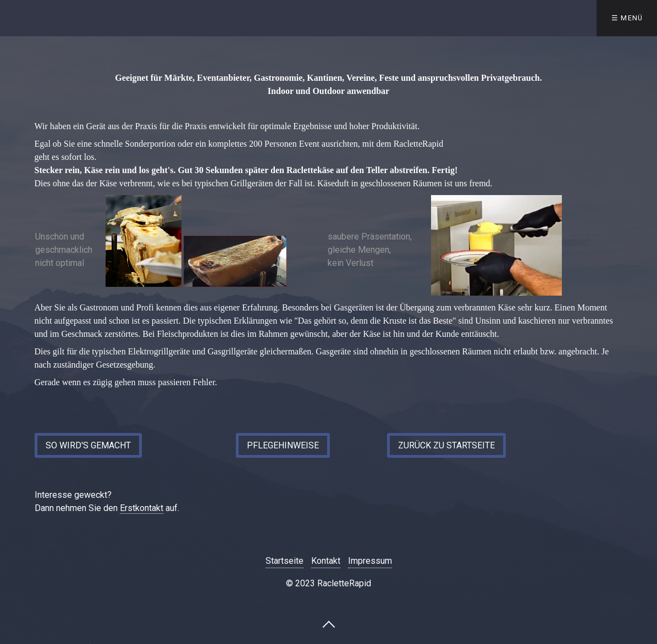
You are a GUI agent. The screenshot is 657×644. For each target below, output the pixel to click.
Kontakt (326, 561)
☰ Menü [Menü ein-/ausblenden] (627, 18)
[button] (88, 445)
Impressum (370, 561)
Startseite (285, 561)
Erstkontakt (142, 508)
